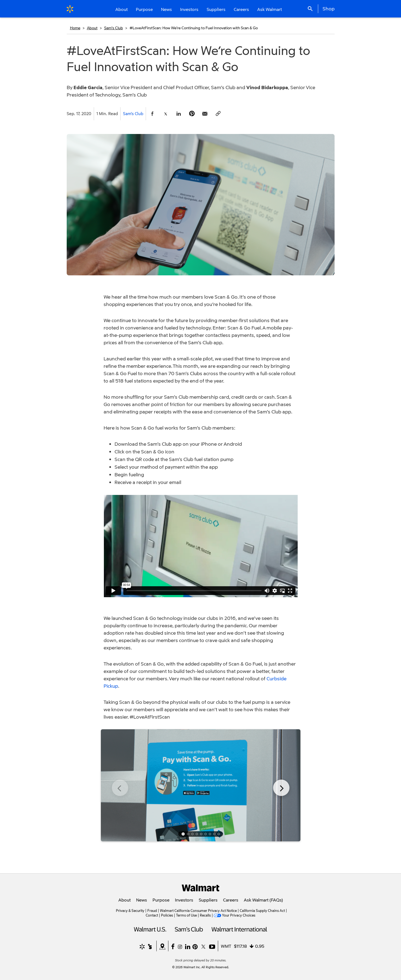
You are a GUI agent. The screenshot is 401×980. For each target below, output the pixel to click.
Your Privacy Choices (239, 915)
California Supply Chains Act (262, 911)
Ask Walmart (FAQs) (263, 900)
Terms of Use (186, 915)
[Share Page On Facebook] (153, 114)
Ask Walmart (270, 9)
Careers (241, 9)
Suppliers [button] (216, 9)
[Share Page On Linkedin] (179, 114)
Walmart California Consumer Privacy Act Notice (198, 911)
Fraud (152, 911)
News (142, 900)
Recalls (205, 915)
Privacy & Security (130, 911)
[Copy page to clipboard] (218, 114)
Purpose (161, 900)
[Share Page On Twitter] (166, 114)
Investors (184, 900)
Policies (167, 915)
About (92, 28)
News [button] (166, 9)
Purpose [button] (144, 9)
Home (75, 28)
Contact (152, 915)
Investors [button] (189, 9)
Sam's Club (114, 28)
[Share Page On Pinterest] (192, 114)
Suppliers (208, 900)
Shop (329, 8)
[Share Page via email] (205, 114)
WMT (226, 946)
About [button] (122, 9)
